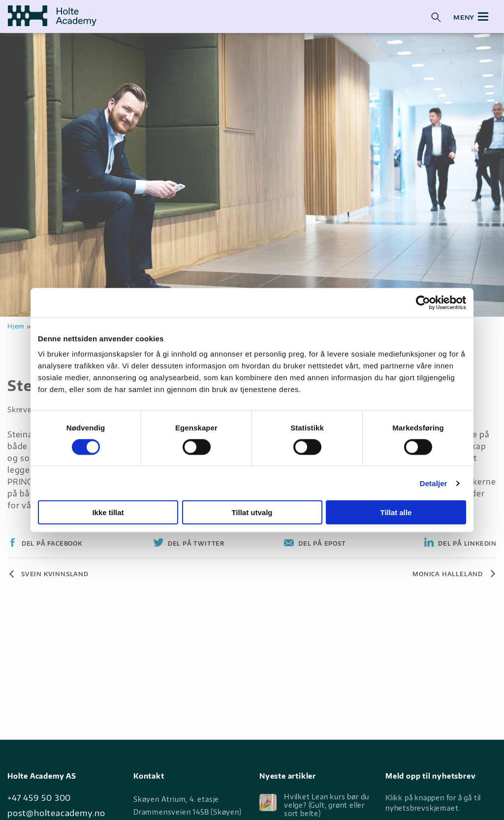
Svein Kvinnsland (55, 574)
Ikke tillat (108, 512)
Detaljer (434, 483)
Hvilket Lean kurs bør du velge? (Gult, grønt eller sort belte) (314, 805)
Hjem (16, 326)
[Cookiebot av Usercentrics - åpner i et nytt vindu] (423, 302)
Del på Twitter (195, 543)
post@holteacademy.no (56, 813)
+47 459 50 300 (39, 798)
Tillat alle (396, 512)
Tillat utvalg (252, 512)
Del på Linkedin (466, 543)
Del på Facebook (51, 543)
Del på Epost (321, 543)
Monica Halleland (448, 574)
